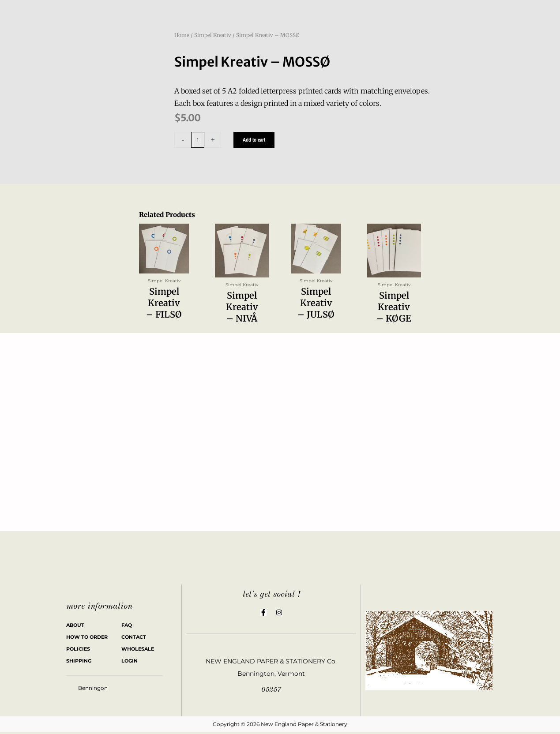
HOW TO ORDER (87, 639)
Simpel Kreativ (213, 35)
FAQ (127, 627)
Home (182, 35)
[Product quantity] (198, 140)
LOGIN (130, 663)
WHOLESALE (138, 651)
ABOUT (75, 627)
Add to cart (255, 140)
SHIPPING (79, 663)
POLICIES (78, 651)
